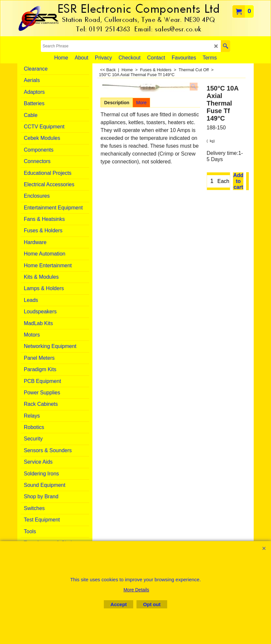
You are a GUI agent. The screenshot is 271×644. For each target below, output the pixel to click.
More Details (136, 590)
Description (117, 103)
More (141, 103)
